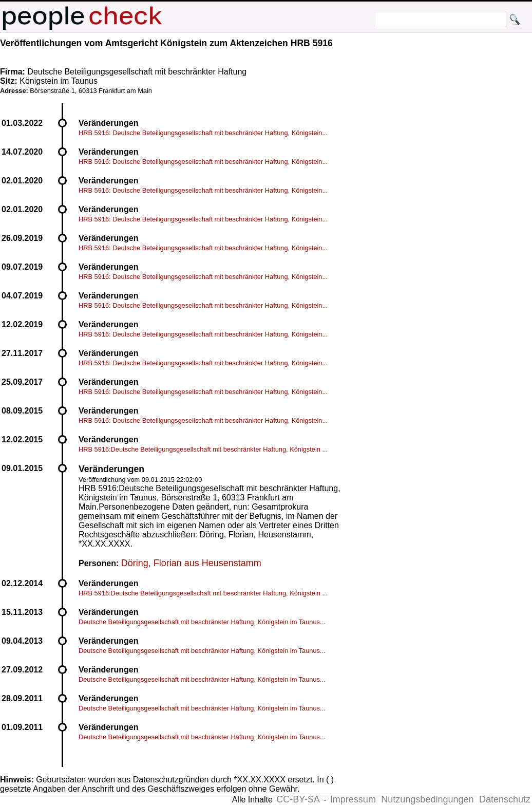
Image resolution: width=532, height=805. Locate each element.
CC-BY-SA (298, 799)
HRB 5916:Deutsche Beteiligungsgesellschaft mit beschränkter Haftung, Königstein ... (203, 449)
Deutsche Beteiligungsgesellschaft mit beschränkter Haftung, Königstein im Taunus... (202, 622)
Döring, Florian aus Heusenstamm (191, 563)
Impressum (353, 799)
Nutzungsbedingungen (427, 799)
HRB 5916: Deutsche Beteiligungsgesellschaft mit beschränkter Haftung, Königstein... (203, 133)
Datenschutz (505, 799)
